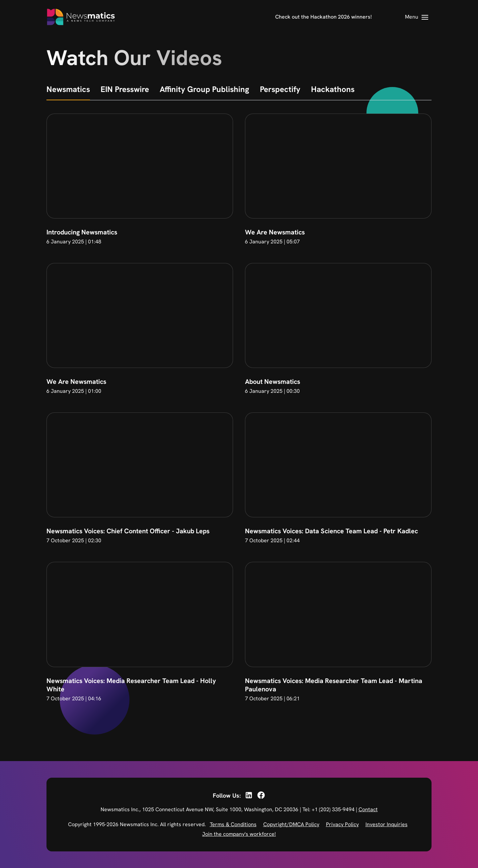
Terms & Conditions (233, 824)
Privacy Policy (342, 824)
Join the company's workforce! (239, 834)
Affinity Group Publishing (204, 89)
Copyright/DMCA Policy (291, 824)
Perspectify (280, 89)
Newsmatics (68, 89)
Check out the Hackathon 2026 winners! (323, 17)
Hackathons (333, 89)
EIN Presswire (125, 89)
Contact (368, 809)
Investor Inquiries (387, 824)
